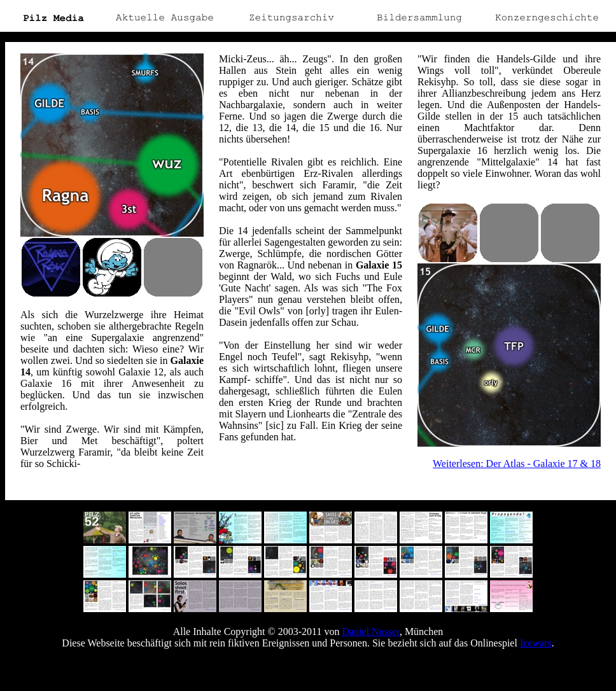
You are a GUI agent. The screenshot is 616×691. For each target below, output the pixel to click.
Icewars (536, 643)
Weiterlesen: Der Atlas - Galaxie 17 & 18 (517, 464)
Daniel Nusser (370, 632)
